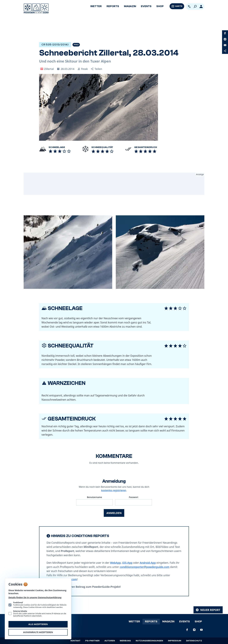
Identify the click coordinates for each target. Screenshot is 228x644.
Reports (113, 6)
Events (146, 6)
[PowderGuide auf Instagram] (225, 39)
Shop (160, 6)
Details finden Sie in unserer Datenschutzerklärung (35, 597)
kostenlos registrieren (114, 490)
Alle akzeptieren (38, 624)
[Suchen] (195, 7)
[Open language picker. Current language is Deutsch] (189, 7)
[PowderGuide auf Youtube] (225, 45)
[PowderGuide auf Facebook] (225, 33)
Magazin (130, 6)
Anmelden (114, 513)
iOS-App (127, 563)
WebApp (115, 563)
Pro (76, 45)
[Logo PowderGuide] (36, 8)
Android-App (148, 563)
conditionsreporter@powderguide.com (144, 567)
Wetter (96, 6)
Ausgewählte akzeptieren (38, 632)
